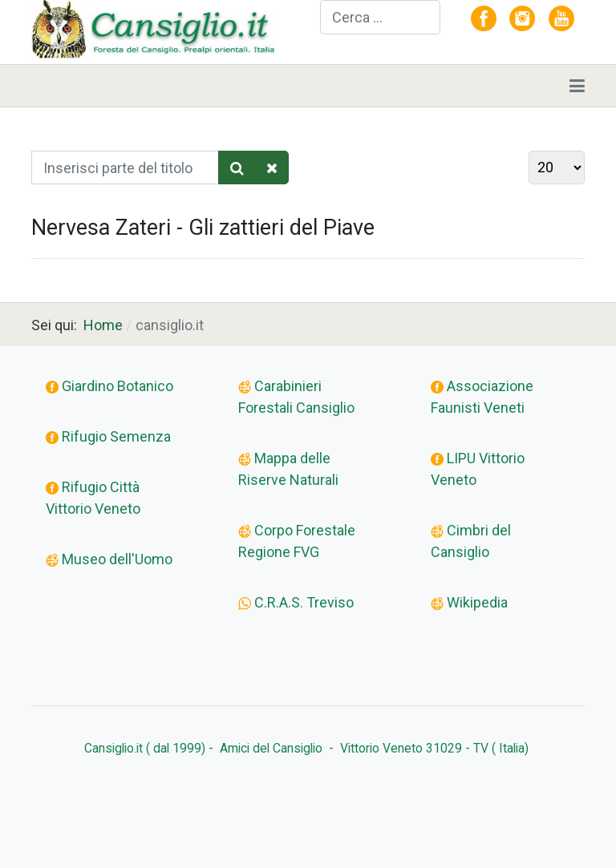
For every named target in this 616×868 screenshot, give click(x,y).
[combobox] (380, 17)
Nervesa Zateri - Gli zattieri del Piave (203, 228)
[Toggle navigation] (577, 86)
